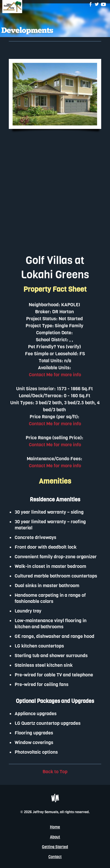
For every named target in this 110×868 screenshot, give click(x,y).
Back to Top (55, 772)
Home (55, 827)
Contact (55, 857)
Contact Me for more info (55, 375)
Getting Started (55, 847)
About (55, 837)
